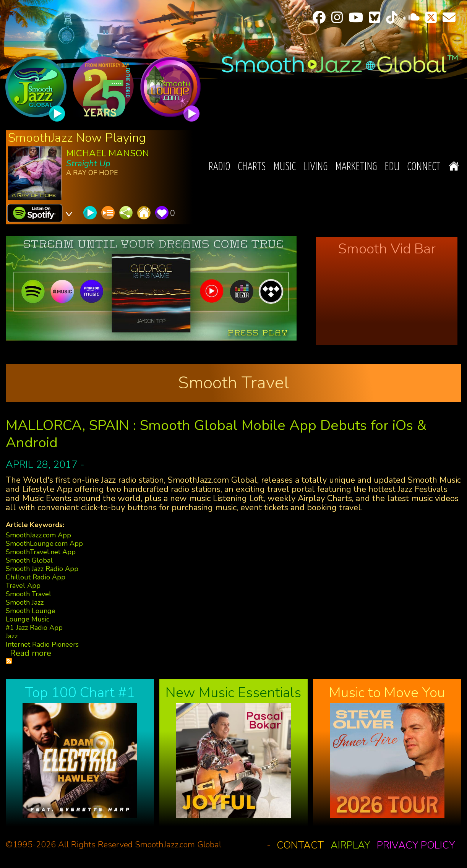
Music (285, 167)
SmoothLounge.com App (44, 544)
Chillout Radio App (36, 577)
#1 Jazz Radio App (34, 628)
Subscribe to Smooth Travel (9, 661)
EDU (392, 167)
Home (454, 166)
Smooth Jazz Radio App (42, 569)
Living (316, 167)
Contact (300, 845)
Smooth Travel (28, 594)
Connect (424, 167)
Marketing (356, 167)
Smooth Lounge (31, 611)
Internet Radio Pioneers (42, 644)
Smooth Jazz (25, 602)
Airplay (350, 845)
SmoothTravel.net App (41, 552)
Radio (220, 167)
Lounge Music (28, 619)
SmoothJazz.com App (38, 535)
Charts (252, 167)
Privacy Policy (416, 845)
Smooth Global (29, 560)
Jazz (12, 636)
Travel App (23, 586)
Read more (31, 653)
